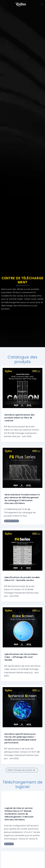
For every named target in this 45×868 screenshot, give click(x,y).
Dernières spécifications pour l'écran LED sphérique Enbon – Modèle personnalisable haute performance (20, 738)
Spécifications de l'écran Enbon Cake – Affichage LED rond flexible (21, 657)
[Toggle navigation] (42, 4)
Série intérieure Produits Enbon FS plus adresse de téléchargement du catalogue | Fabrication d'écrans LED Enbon (22, 499)
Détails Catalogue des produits (21, 770)
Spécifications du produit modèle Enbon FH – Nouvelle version (22, 579)
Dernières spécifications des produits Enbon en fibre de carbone (20, 418)
